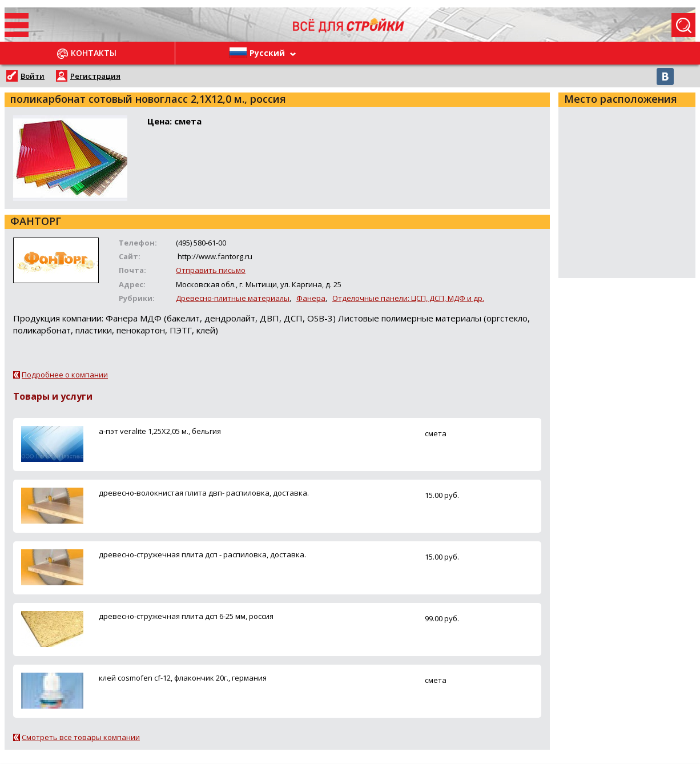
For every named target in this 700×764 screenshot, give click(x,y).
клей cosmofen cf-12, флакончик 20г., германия (183, 678)
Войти (33, 76)
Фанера (311, 298)
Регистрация (95, 76)
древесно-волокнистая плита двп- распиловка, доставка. (204, 493)
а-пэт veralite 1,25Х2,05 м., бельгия (160, 431)
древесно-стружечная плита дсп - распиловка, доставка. (202, 554)
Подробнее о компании (65, 375)
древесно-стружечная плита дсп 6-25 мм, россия (186, 616)
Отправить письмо (211, 270)
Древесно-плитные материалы (233, 298)
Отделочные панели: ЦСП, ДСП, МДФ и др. (408, 298)
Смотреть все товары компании (81, 737)
